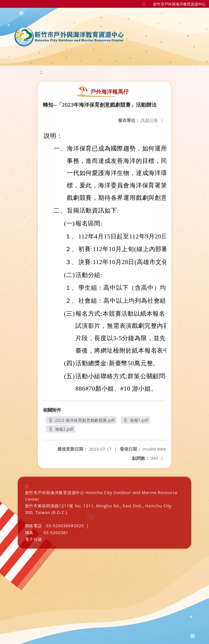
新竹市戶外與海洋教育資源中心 (179, 4)
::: (144, 4)
